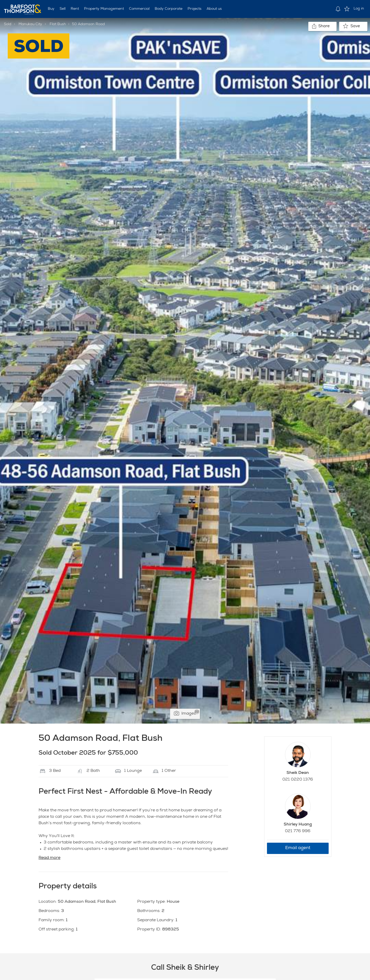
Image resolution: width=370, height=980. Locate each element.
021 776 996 (298, 831)
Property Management (104, 9)
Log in (359, 9)
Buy (51, 9)
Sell (63, 9)
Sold (8, 24)
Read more (49, 858)
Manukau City (30, 24)
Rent (75, 9)
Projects (195, 9)
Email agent (298, 848)
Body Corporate (169, 9)
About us (214, 9)
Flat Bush (58, 24)
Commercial (139, 9)
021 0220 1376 (298, 780)
